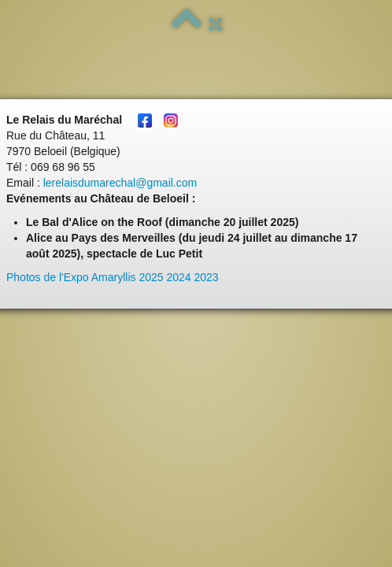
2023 (207, 277)
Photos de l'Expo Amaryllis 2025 (85, 277)
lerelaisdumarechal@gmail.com (120, 183)
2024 (178, 277)
